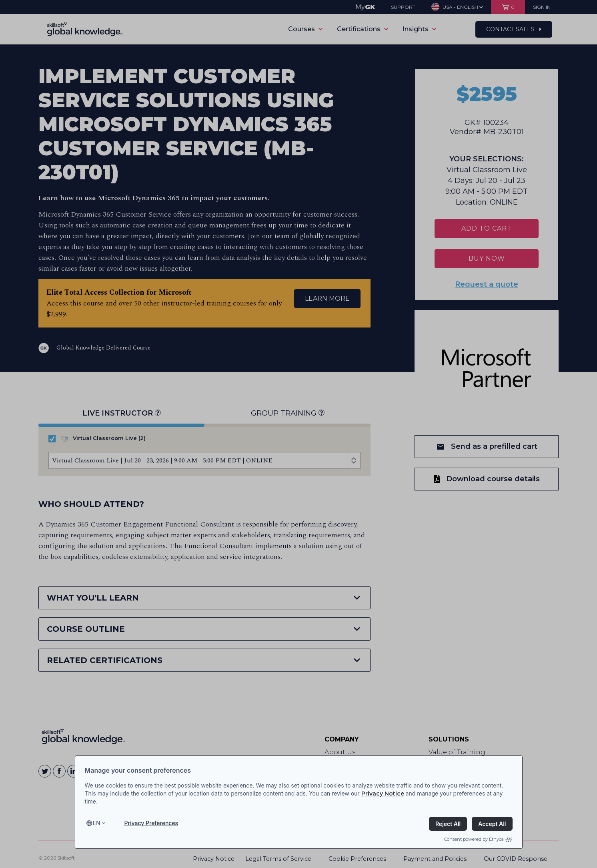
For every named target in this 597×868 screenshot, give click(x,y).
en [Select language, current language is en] (97, 823)
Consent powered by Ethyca (478, 839)
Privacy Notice (383, 794)
